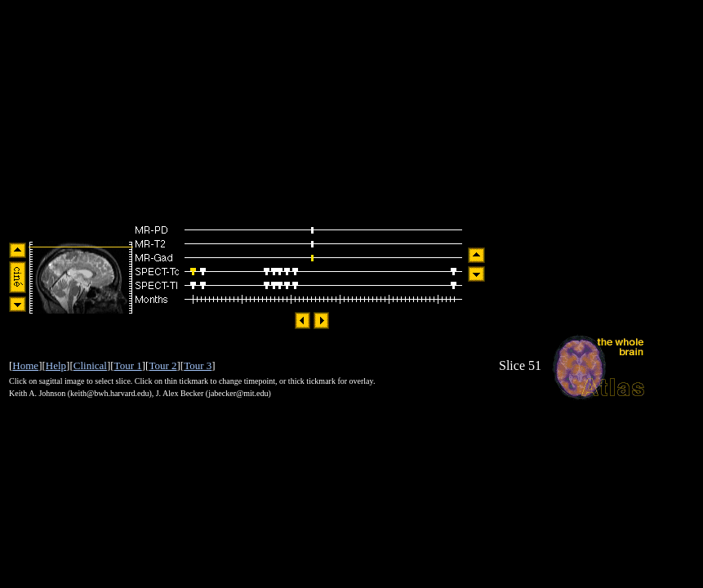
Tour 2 (162, 365)
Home (25, 365)
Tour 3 (198, 365)
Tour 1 (128, 365)
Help (56, 365)
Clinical (90, 365)
